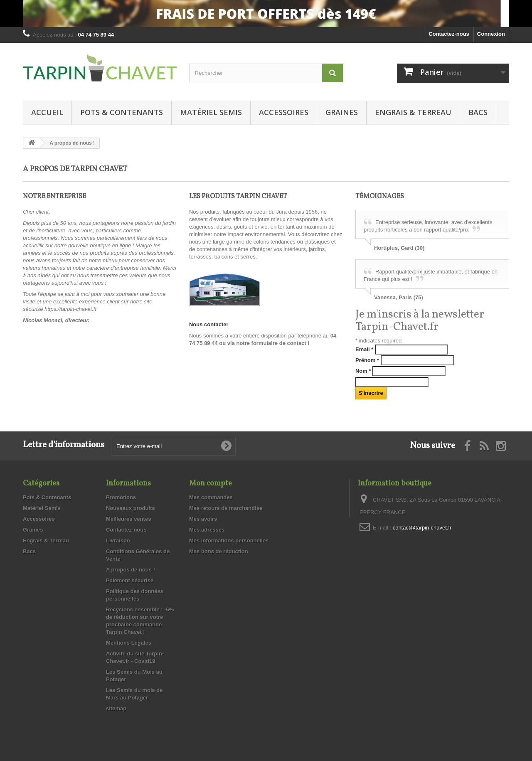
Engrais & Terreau (413, 112)
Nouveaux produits (131, 508)
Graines (342, 112)
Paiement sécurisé (130, 580)
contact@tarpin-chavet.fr (422, 528)
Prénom (367, 360)
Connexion (491, 34)
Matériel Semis (211, 112)
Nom (363, 371)
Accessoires (284, 112)
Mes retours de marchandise (226, 508)
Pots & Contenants (122, 112)
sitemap (116, 708)
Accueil (47, 112)
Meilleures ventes (128, 519)
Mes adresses (207, 530)
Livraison (118, 541)
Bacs (478, 112)
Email (364, 349)
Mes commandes (211, 497)
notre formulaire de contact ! (273, 343)
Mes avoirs (203, 519)
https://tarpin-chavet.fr (71, 309)
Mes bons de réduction (219, 551)
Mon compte (211, 484)
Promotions (121, 497)
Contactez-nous (449, 34)
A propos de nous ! (131, 570)
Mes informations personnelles (229, 541)
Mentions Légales (129, 643)
